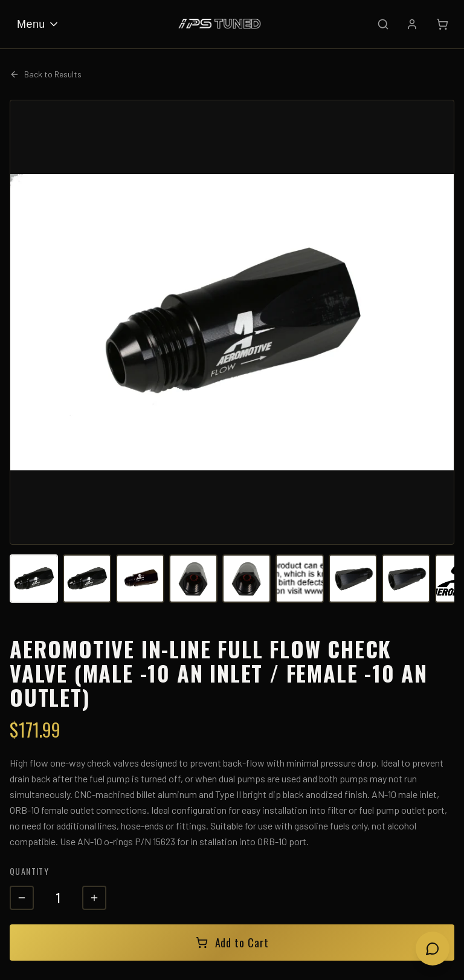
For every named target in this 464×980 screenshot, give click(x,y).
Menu (38, 24)
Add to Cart (232, 943)
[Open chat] (433, 949)
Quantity (29, 871)
